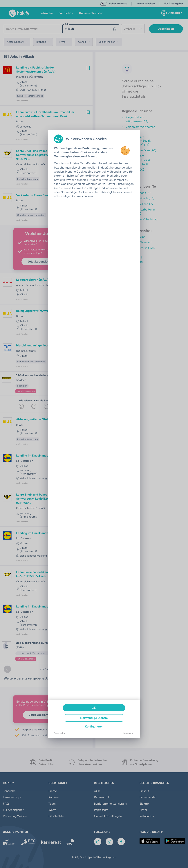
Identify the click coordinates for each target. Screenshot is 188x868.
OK (94, 708)
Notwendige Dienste (94, 718)
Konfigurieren (94, 726)
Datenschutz (60, 733)
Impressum (129, 733)
